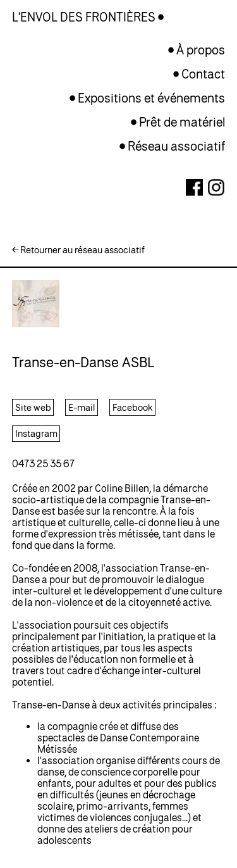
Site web (33, 407)
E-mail (82, 407)
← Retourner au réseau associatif (78, 250)
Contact (203, 74)
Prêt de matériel (182, 122)
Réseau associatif (176, 146)
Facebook (133, 407)
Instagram (36, 433)
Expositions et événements (151, 98)
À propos (201, 50)
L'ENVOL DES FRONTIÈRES (85, 17)
